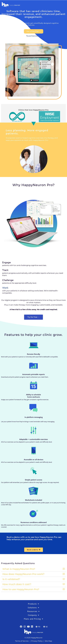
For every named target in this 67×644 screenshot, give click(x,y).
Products (33, 604)
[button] (33, 569)
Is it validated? (11, 579)
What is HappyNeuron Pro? (19, 569)
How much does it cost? (17, 584)
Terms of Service (22, 641)
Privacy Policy (37, 641)
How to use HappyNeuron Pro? (21, 589)
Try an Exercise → (33, 36)
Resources (33, 611)
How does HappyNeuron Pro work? (23, 574)
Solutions (33, 608)
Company (33, 615)
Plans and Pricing (33, 619)
